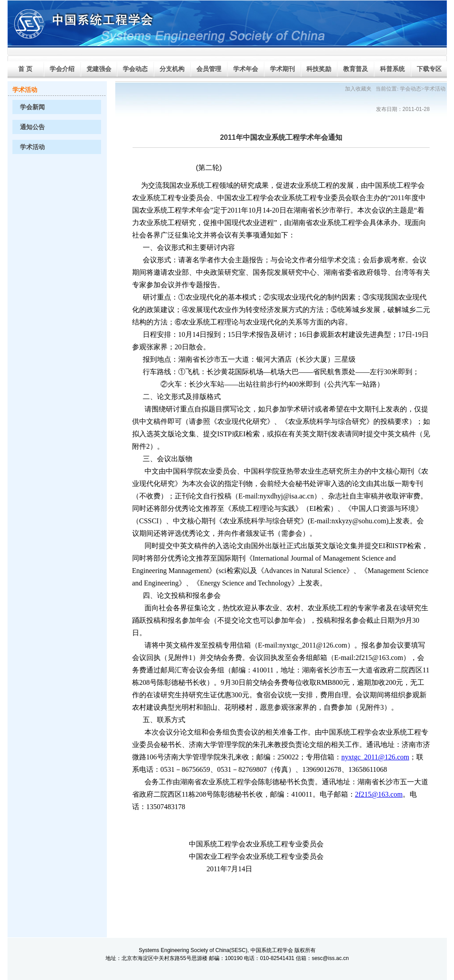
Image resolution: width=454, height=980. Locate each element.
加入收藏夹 (358, 89)
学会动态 (411, 89)
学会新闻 (32, 107)
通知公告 (32, 127)
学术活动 (32, 147)
